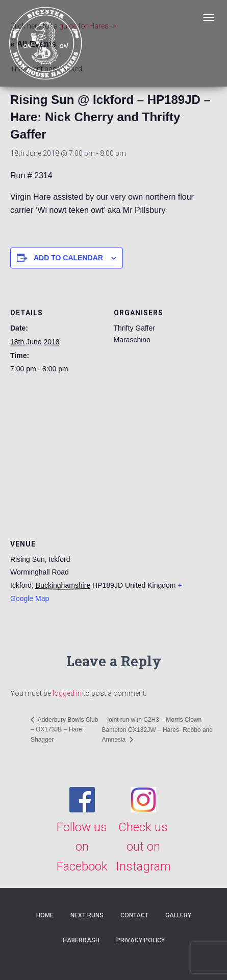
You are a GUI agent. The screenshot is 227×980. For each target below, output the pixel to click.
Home (45, 915)
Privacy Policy (141, 940)
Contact (134, 915)
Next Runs (87, 915)
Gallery (178, 915)
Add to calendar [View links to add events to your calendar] (68, 258)
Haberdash (81, 940)
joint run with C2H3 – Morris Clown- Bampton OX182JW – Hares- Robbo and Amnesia (157, 730)
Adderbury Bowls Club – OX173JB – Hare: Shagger (64, 730)
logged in (67, 693)
